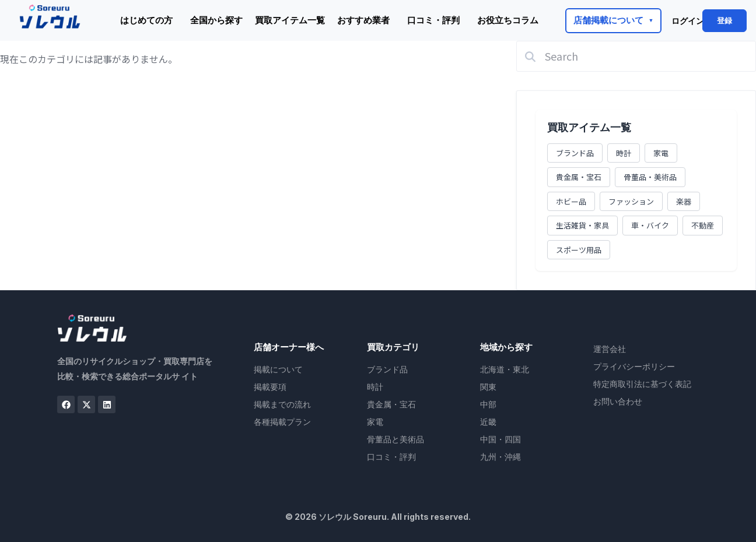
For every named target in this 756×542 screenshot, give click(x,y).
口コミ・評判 (433, 20)
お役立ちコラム (508, 20)
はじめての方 (146, 20)
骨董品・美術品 (650, 177)
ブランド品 (575, 153)
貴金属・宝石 (579, 177)
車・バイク (650, 225)
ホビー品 (571, 201)
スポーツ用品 (579, 250)
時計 (624, 153)
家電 (661, 153)
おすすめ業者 (363, 20)
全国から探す (216, 20)
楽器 (684, 201)
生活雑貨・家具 (582, 225)
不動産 (703, 225)
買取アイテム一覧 (290, 20)
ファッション (631, 201)
